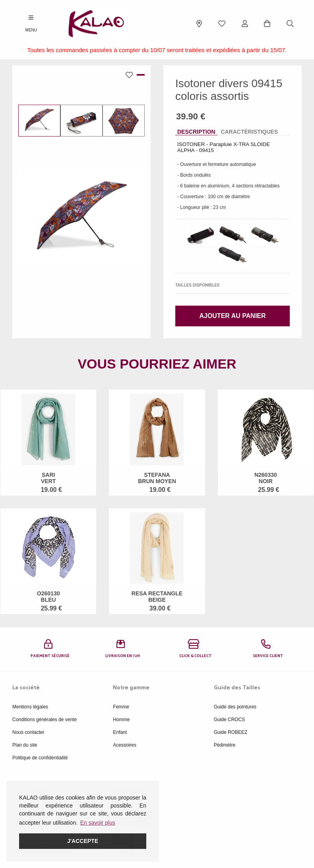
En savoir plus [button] (98, 823)
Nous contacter (28, 732)
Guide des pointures (235, 707)
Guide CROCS (230, 720)
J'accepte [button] (83, 841)
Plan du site (25, 745)
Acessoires (125, 745)
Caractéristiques (249, 132)
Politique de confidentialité (40, 758)
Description (196, 132)
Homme (121, 720)
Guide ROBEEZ (231, 732)
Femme (121, 707)
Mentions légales (30, 707)
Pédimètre (225, 745)
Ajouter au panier (232, 316)
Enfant (120, 732)
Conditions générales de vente (45, 720)
